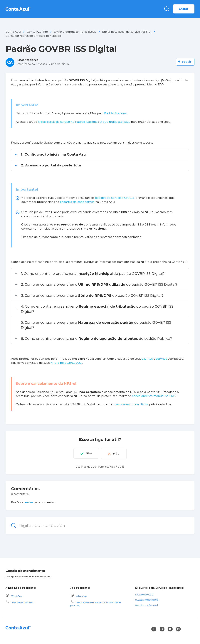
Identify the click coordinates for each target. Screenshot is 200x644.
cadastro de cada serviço (77, 202)
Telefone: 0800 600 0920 (23, 602)
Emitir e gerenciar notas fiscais (75, 32)
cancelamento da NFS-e (131, 404)
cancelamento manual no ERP (154, 396)
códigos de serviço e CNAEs (114, 198)
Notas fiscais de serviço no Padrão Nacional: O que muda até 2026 (84, 122)
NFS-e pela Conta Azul (66, 363)
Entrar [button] (184, 9)
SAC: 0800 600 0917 (144, 594)
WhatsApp (17, 595)
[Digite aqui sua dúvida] (100, 525)
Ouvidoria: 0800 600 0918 (147, 599)
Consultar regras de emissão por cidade (33, 36)
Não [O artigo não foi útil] (117, 453)
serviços (161, 359)
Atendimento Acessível (147, 605)
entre (29, 502)
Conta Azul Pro (37, 32)
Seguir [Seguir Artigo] (186, 62)
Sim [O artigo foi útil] (88, 453)
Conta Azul (13, 32)
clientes (147, 359)
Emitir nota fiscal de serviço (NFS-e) (127, 32)
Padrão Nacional (115, 113)
